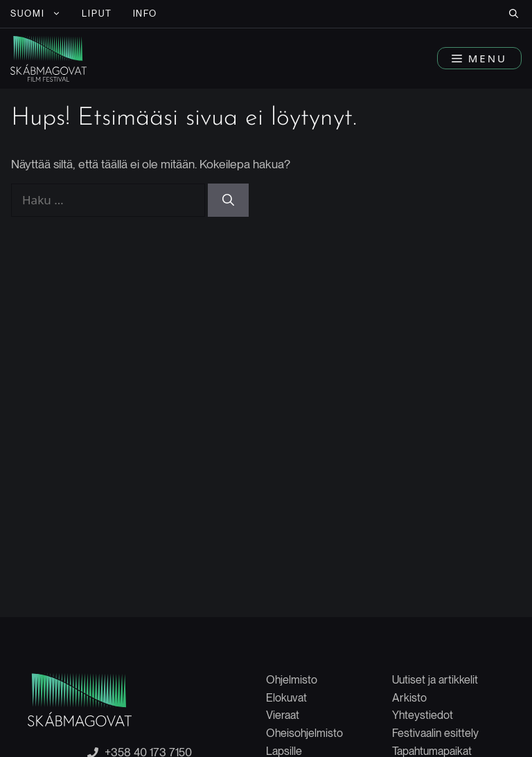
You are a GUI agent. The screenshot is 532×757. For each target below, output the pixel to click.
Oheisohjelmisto (304, 733)
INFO (145, 14)
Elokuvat (286, 698)
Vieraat (283, 715)
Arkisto (409, 698)
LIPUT (97, 14)
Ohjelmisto (292, 680)
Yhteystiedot (423, 715)
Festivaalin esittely (435, 733)
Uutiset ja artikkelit (435, 680)
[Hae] (228, 200)
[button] (514, 14)
